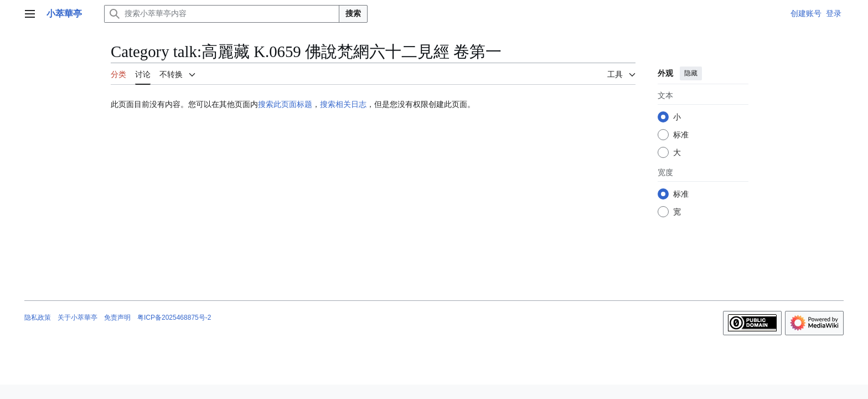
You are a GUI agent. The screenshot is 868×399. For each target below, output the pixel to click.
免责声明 (117, 318)
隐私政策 (38, 318)
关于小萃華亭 (77, 318)
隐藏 (691, 73)
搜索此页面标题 (285, 104)
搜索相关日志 (343, 104)
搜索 (353, 13)
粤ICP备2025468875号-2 (174, 318)
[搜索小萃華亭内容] (222, 14)
